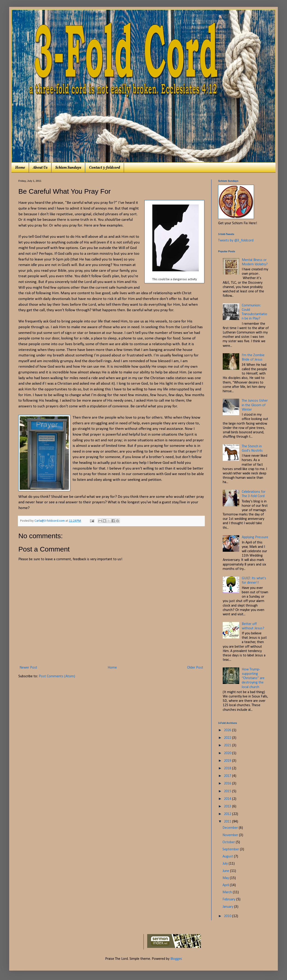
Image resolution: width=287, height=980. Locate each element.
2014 (228, 799)
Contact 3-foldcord (105, 168)
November (231, 835)
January (228, 907)
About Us (40, 168)
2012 (228, 814)
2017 (228, 776)
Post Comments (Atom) (57, 676)
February (229, 899)
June (226, 871)
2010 (228, 916)
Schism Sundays (68, 168)
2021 (228, 745)
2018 (228, 768)
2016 (228, 784)
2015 (228, 791)
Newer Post (28, 668)
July (226, 864)
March (228, 892)
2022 (228, 738)
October (229, 842)
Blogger (176, 959)
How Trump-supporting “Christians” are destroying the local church (253, 678)
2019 (228, 761)
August (228, 857)
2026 (228, 730)
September (231, 849)
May (226, 878)
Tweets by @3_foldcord (236, 241)
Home (20, 168)
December (231, 828)
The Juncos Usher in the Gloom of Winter (255, 405)
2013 (228, 806)
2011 (228, 822)
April (226, 885)
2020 (228, 753)
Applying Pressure (255, 537)
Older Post (195, 668)
